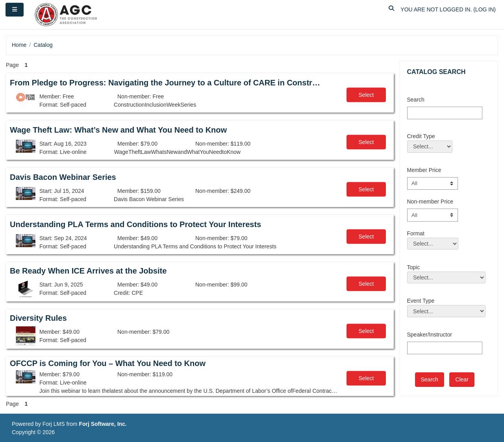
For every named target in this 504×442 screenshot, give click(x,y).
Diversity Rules (38, 318)
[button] (391, 10)
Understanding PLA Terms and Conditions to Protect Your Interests (135, 224)
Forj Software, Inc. (103, 424)
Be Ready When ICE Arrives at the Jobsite (88, 271)
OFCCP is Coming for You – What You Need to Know (108, 363)
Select (366, 95)
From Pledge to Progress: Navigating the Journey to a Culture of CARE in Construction (167, 83)
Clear (462, 379)
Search (416, 100)
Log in (485, 9)
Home (19, 45)
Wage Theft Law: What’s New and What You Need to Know (118, 130)
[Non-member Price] (433, 215)
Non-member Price (430, 202)
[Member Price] (433, 183)
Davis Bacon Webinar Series (63, 177)
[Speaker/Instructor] (445, 348)
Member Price (424, 170)
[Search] (445, 113)
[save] (430, 380)
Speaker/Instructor (430, 335)
